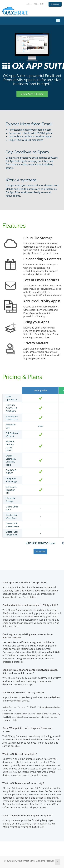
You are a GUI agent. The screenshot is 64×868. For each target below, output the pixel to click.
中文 (29, 4)
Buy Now (40, 551)
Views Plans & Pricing (32, 94)
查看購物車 (55, 4)
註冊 (42, 4)
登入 (36, 4)
